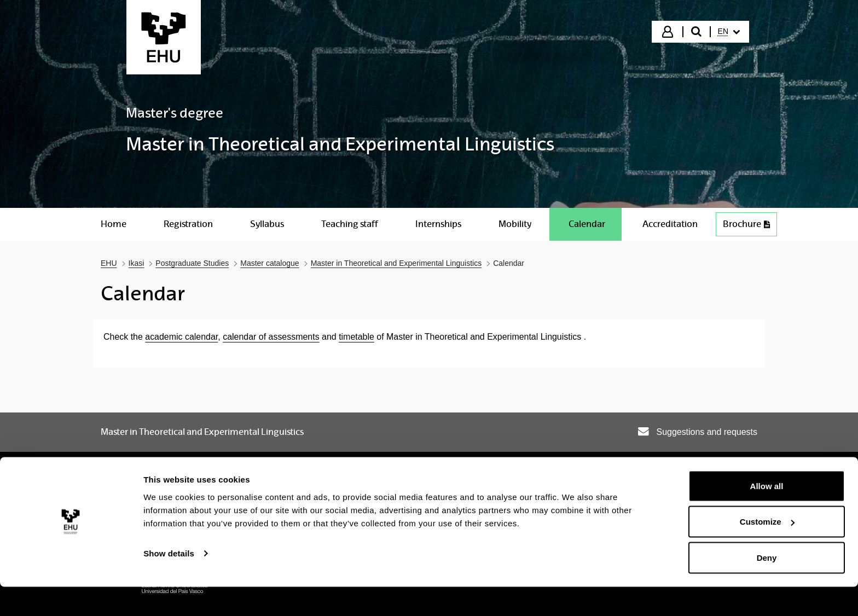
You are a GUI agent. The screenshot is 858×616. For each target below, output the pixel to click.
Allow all (767, 515)
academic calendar (181, 337)
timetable (356, 337)
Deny (767, 587)
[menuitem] (729, 32)
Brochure (746, 224)
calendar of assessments (271, 337)
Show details (169, 582)
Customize (767, 551)
